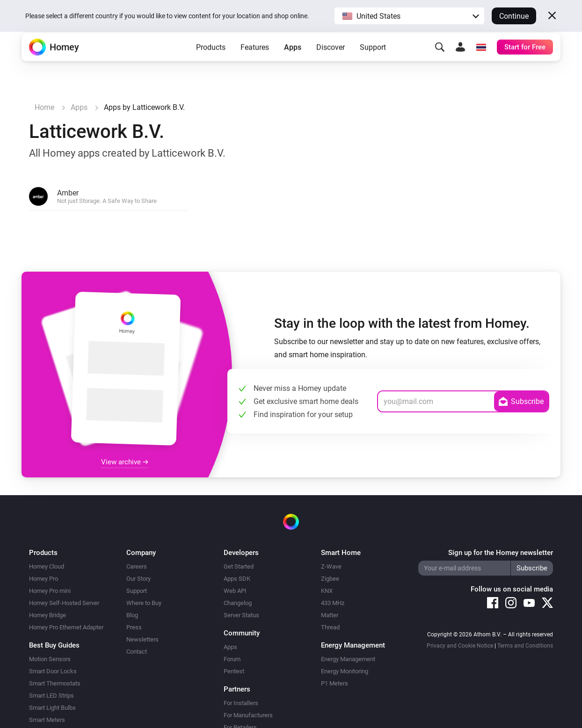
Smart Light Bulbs (52, 708)
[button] (409, 16)
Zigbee (330, 579)
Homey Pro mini (50, 591)
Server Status (241, 615)
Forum (232, 659)
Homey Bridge (47, 615)
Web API (235, 591)
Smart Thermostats (55, 683)
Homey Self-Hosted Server (64, 603)
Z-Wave (331, 566)
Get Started (239, 566)
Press (134, 627)
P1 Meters (335, 683)
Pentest (234, 671)
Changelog (238, 603)
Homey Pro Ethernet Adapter (66, 627)
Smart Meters (47, 720)
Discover (331, 61)
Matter (330, 615)
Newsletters (142, 639)
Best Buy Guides (54, 645)
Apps (293, 61)
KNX (327, 591)
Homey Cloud (47, 566)
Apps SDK (237, 579)
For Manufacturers (248, 715)
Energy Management (348, 659)
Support (373, 61)
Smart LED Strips (51, 696)
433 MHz (333, 603)
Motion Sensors (50, 659)
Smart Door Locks (53, 671)
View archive (125, 462)
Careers (137, 566)
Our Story (138, 579)
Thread (330, 627)
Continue (514, 16)
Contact (137, 652)
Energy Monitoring (345, 671)
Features (255, 61)
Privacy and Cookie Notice (460, 646)
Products (211, 61)
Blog (132, 615)
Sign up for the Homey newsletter (501, 553)
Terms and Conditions (525, 646)
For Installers (241, 703)
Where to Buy (144, 603)
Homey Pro (44, 579)
